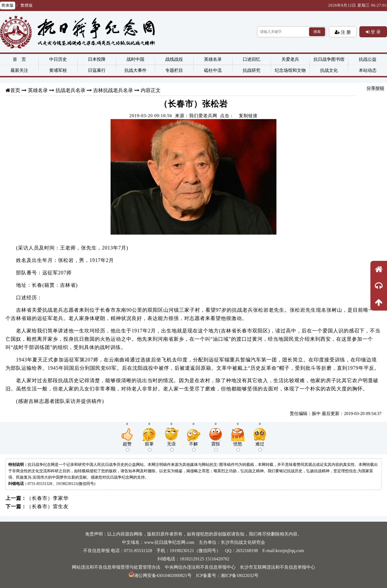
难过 (260, 447)
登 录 (375, 32)
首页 (15, 90)
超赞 (127, 447)
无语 (171, 447)
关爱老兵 (290, 59)
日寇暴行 (97, 70)
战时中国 (135, 59)
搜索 (317, 32)
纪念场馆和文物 (290, 70)
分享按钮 (375, 88)
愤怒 (238, 447)
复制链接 (248, 116)
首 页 (19, 59)
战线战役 (174, 59)
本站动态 (368, 70)
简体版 (8, 5)
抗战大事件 (135, 70)
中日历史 (58, 59)
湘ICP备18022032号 (240, 575)
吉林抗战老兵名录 (113, 90)
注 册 (345, 32)
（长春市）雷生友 (48, 506)
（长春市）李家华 (48, 498)
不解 (193, 447)
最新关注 (19, 70)
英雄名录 (213, 59)
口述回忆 (252, 59)
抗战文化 (329, 70)
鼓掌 (149, 447)
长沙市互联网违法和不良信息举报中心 (278, 567)
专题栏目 (174, 70)
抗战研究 (252, 70)
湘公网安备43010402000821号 (160, 575)
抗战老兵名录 (70, 90)
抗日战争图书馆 (329, 59)
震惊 (216, 447)
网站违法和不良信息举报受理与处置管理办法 (116, 567)
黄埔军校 (58, 70)
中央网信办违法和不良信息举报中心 (200, 567)
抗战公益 (368, 59)
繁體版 (27, 5)
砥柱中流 (213, 70)
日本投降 (97, 59)
